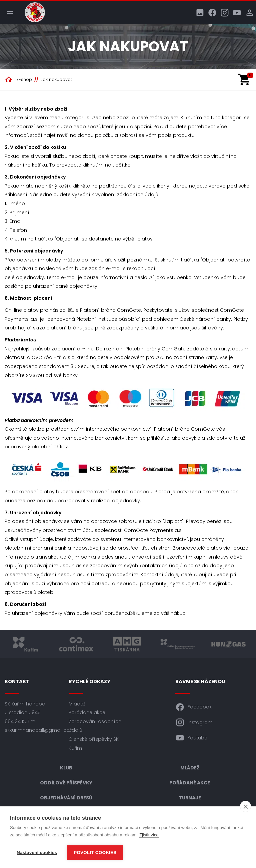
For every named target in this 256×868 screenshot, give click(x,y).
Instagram (194, 722)
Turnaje (190, 798)
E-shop (24, 79)
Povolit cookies (95, 853)
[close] (245, 806)
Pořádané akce (87, 712)
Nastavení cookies (37, 853)
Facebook (193, 707)
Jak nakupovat (56, 79)
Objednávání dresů (66, 798)
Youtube (191, 738)
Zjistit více (149, 835)
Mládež (77, 704)
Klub (66, 768)
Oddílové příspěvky (66, 783)
